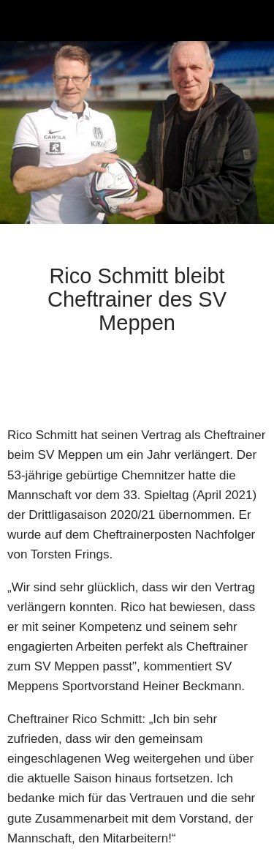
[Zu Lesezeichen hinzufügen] (249, 381)
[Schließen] (20, 20)
